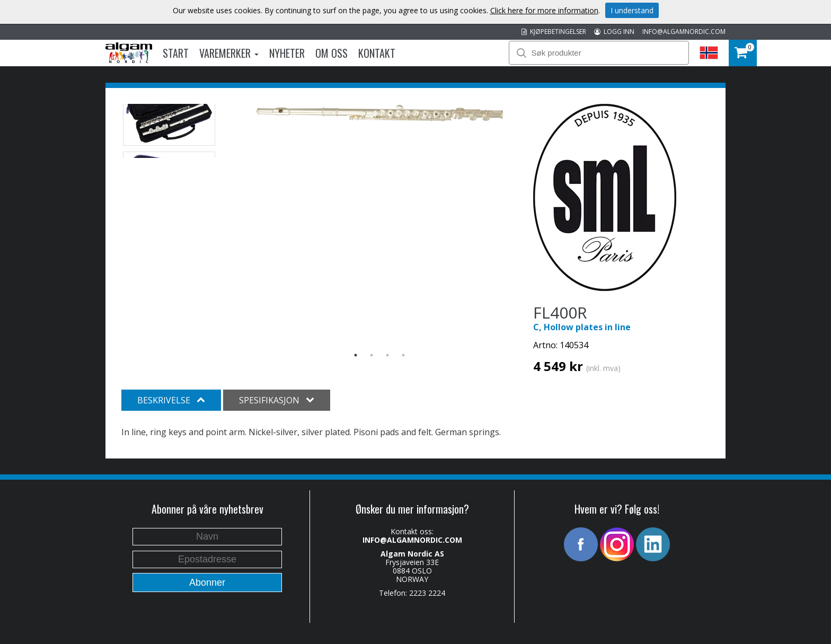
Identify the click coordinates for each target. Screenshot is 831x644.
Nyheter (287, 53)
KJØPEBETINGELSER (554, 32)
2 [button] (372, 355)
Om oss (331, 53)
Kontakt (377, 53)
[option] (380, 113)
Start (176, 53)
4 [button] (403, 355)
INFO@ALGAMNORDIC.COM (684, 32)
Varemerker (229, 53)
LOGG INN (614, 32)
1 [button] (356, 355)
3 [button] (387, 355)
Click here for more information (544, 10)
